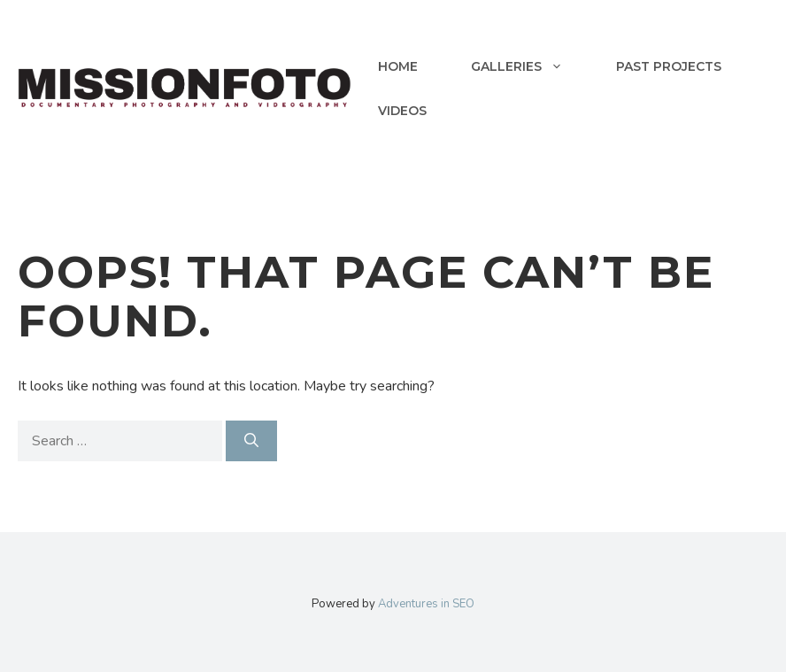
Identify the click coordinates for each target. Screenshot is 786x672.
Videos (402, 111)
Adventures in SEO (426, 604)
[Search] (251, 441)
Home (398, 66)
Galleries (530, 66)
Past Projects (669, 66)
